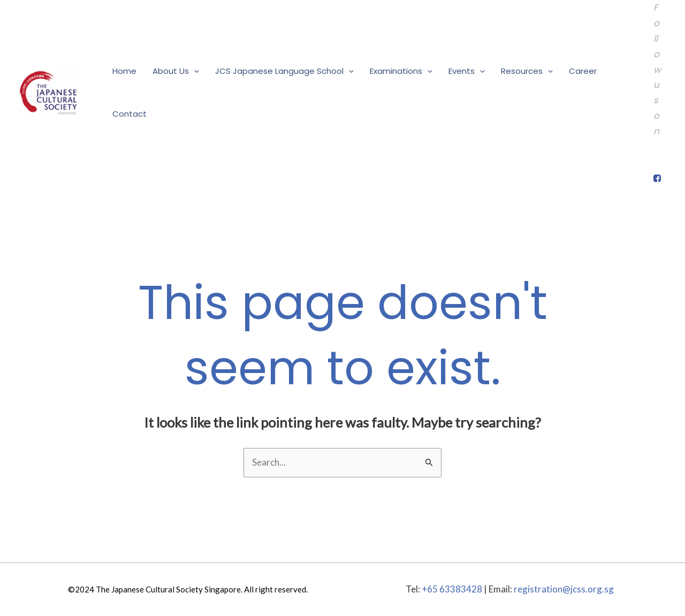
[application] (194, 71)
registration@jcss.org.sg (564, 589)
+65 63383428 (452, 589)
